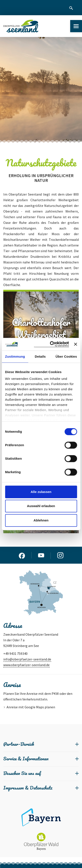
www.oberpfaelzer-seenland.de (26, 665)
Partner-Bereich (19, 744)
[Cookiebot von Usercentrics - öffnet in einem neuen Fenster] (51, 344)
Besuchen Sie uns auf (22, 773)
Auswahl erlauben (41, 506)
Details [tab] (40, 356)
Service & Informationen (26, 758)
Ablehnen (41, 520)
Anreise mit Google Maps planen (31, 707)
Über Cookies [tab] (66, 356)
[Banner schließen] (75, 344)
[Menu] (76, 26)
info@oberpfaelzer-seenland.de (27, 659)
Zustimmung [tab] (15, 356)
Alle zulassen (41, 492)
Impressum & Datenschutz (28, 788)
